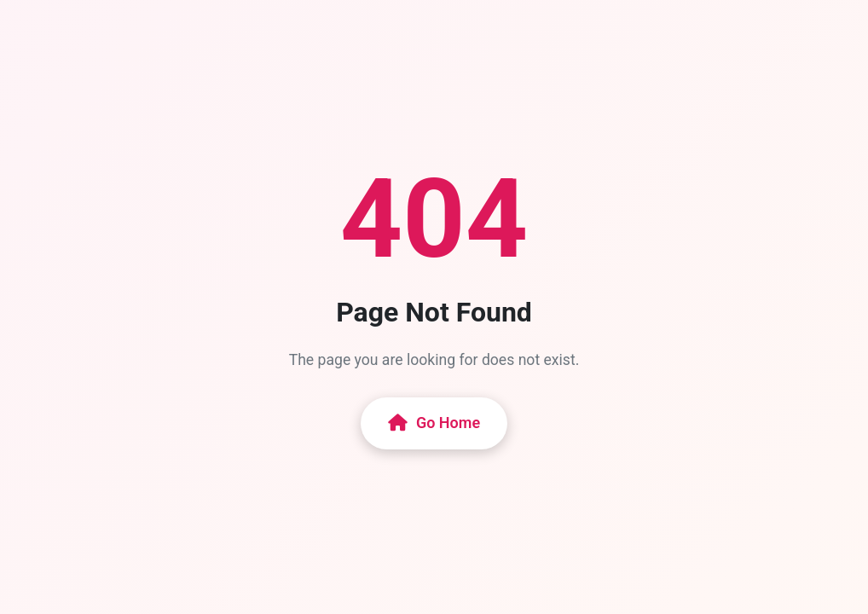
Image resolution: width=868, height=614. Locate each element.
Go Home (434, 423)
